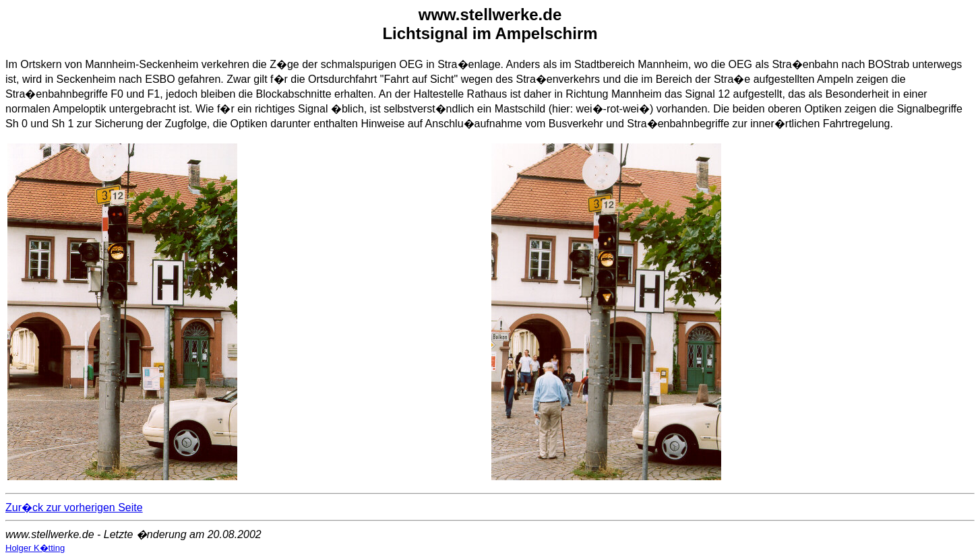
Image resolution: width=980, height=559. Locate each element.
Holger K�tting (35, 548)
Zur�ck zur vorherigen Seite (74, 507)
